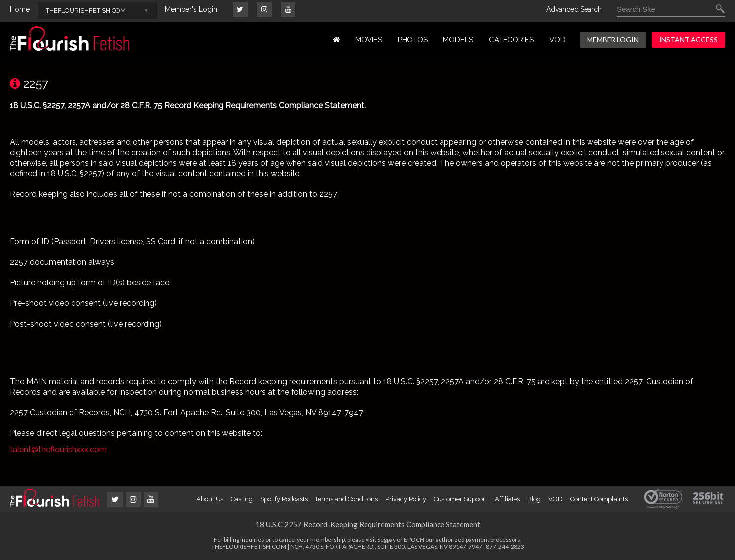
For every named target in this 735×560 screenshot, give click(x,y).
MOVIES (369, 40)
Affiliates (507, 499)
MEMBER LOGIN (613, 39)
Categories (511, 40)
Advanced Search (574, 9)
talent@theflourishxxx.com (58, 450)
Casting (242, 499)
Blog (534, 499)
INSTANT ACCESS (688, 39)
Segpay (387, 539)
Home (20, 9)
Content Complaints (599, 499)
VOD (557, 40)
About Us (210, 499)
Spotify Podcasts (284, 499)
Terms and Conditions (346, 499)
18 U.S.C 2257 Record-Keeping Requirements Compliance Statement (368, 524)
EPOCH (414, 539)
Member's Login (191, 9)
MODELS (458, 40)
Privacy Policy (406, 499)
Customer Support (460, 499)
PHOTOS (413, 40)
